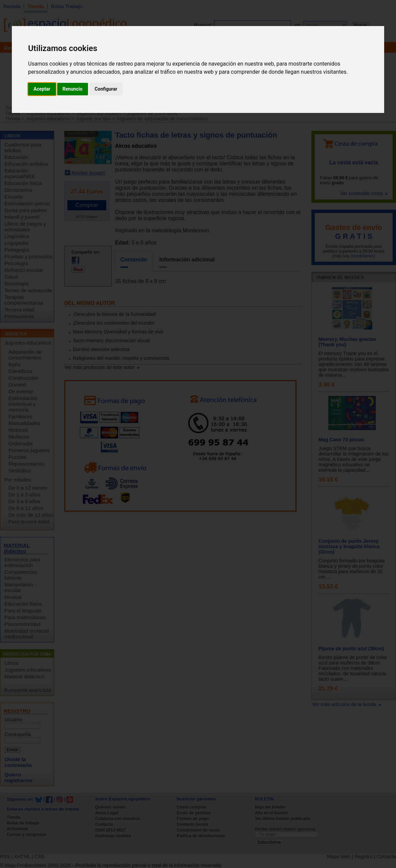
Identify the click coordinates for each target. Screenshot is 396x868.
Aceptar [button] (42, 89)
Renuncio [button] (73, 89)
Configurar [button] (106, 89)
